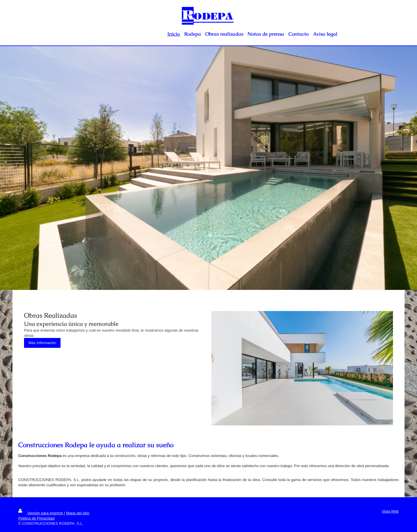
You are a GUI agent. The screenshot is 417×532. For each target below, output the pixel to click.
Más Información (42, 343)
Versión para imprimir (41, 513)
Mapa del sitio (78, 513)
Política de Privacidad (36, 518)
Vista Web (390, 511)
